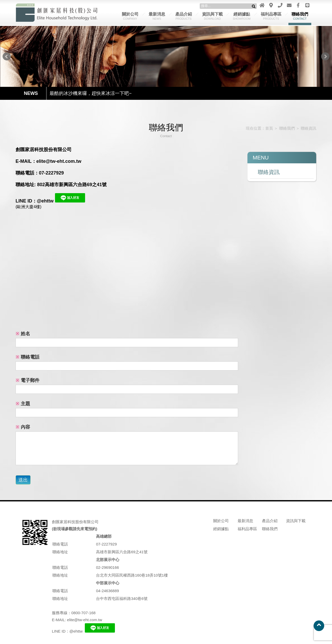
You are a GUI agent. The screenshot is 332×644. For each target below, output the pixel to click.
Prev (7, 57)
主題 (23, 404)
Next (325, 57)
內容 (23, 427)
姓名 (23, 334)
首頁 (267, 128)
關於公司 (130, 16)
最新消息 (157, 16)
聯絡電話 (27, 357)
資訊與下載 (212, 16)
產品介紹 (184, 16)
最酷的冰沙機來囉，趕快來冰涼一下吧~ (91, 94)
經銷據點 (242, 16)
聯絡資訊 (306, 128)
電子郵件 (27, 380)
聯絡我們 (300, 16)
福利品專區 (271, 16)
